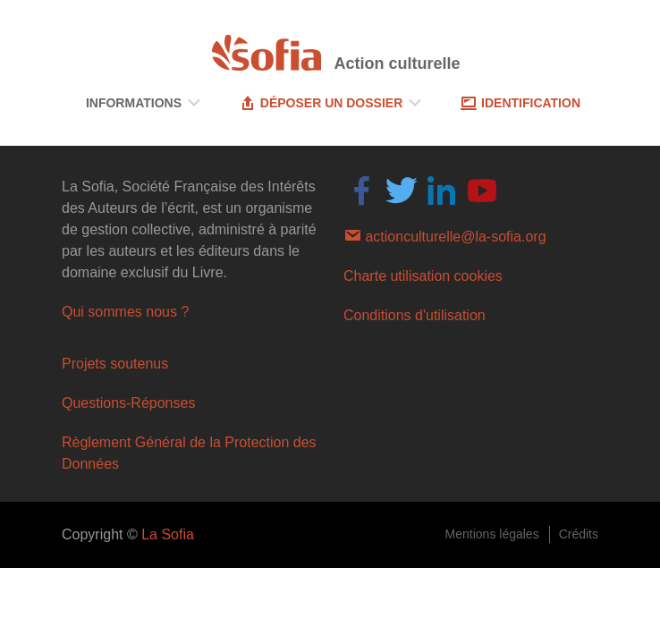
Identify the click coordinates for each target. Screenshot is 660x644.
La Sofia (168, 534)
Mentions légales (492, 534)
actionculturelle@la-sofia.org (445, 235)
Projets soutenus (115, 364)
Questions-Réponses (128, 403)
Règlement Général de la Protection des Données (189, 453)
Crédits (579, 534)
